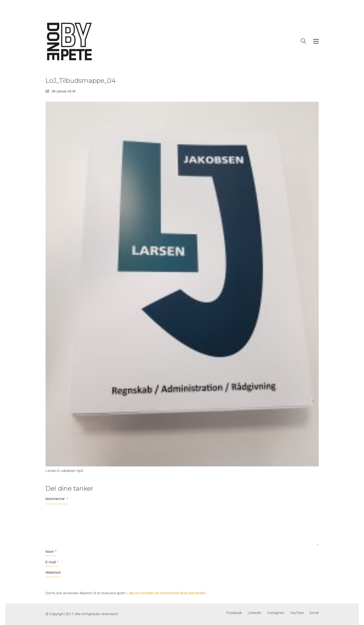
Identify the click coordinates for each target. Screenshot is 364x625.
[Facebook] (234, 613)
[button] (316, 41)
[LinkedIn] (255, 613)
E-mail (52, 562)
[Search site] (303, 42)
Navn (51, 552)
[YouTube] (297, 613)
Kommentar (57, 499)
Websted (53, 573)
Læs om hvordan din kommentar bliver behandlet (167, 593)
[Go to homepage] (69, 41)
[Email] (314, 613)
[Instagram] (276, 613)
